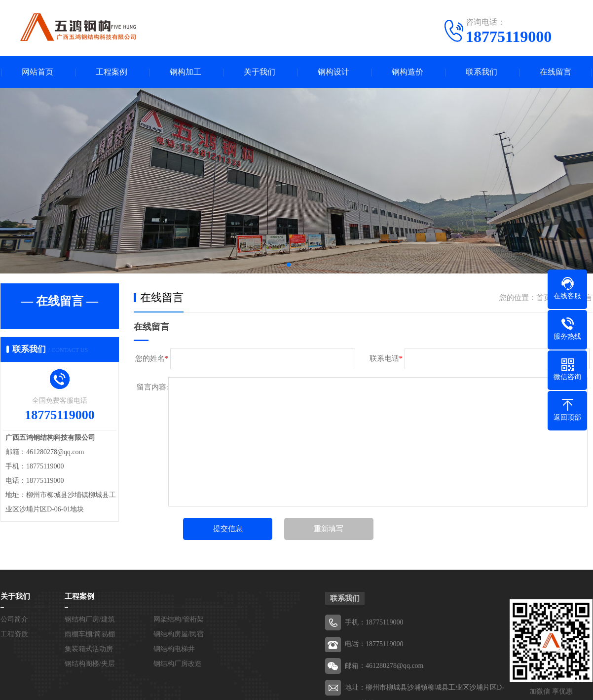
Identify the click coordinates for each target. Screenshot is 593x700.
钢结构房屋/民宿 (179, 634)
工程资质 (14, 634)
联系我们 (482, 72)
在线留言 (556, 72)
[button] (289, 265)
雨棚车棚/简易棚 (90, 634)
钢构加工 (185, 72)
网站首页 (37, 72)
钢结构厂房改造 (178, 664)
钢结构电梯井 (174, 649)
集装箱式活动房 (89, 649)
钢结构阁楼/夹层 (90, 664)
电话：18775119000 (374, 644)
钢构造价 (408, 72)
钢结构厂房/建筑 (90, 619)
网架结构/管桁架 (179, 619)
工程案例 (111, 72)
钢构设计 (334, 72)
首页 (544, 298)
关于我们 (259, 72)
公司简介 (14, 619)
